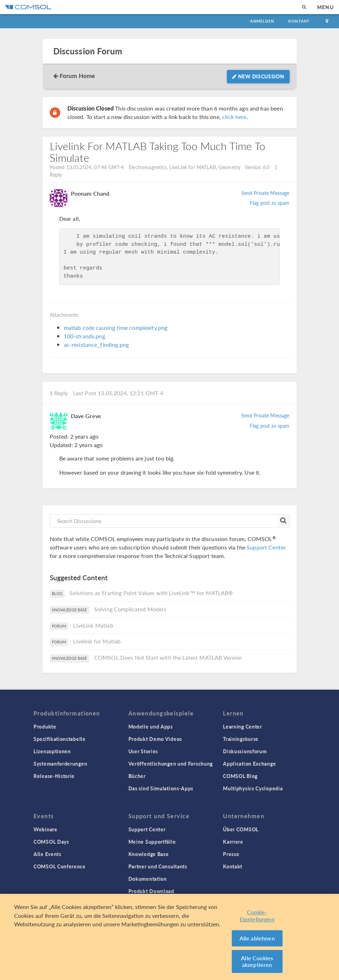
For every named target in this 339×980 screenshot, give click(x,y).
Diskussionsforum (245, 751)
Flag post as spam (270, 203)
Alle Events (47, 854)
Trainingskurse (241, 739)
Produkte (45, 726)
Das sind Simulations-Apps (161, 788)
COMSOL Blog (240, 776)
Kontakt (299, 21)
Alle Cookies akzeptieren (257, 961)
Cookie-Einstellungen (257, 916)
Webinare (46, 829)
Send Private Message (265, 193)
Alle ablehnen (257, 938)
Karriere (233, 842)
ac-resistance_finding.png (96, 345)
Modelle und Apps (151, 726)
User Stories (143, 751)
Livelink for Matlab (97, 641)
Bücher (137, 776)
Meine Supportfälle (152, 842)
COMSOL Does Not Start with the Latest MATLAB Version (168, 657)
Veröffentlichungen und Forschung (171, 764)
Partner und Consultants (158, 866)
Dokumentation (148, 879)
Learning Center (243, 726)
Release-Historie (54, 776)
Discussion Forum (88, 51)
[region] (169, 937)
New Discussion (258, 76)
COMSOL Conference (60, 866)
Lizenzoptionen (52, 751)
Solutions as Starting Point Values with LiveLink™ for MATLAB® (151, 593)
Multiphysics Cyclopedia (253, 788)
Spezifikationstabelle (60, 739)
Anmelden (262, 21)
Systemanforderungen (60, 764)
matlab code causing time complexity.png (116, 328)
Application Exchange (249, 764)
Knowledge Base (149, 854)
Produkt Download (151, 891)
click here (234, 117)
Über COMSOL (241, 829)
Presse (231, 854)
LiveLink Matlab (93, 625)
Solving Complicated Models (130, 609)
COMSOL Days (51, 842)
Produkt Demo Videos (155, 739)
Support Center (266, 547)
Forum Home (77, 76)
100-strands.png (84, 336)
